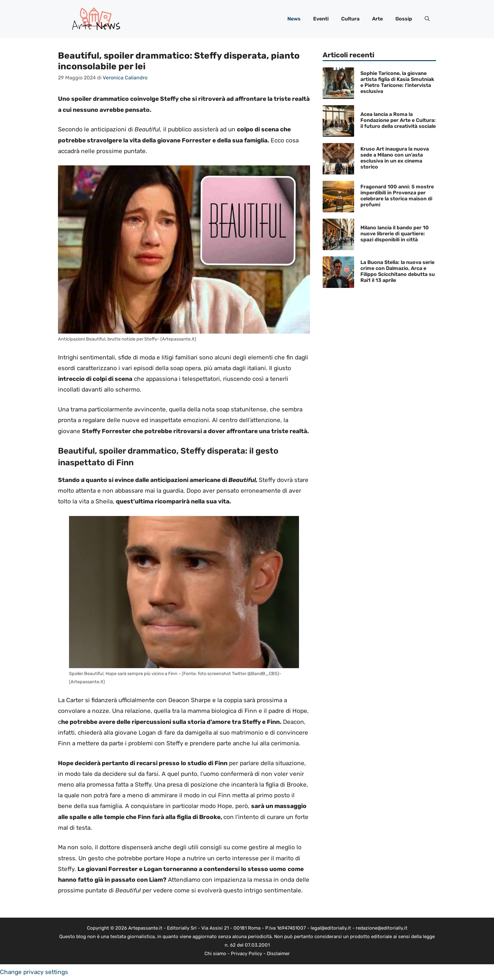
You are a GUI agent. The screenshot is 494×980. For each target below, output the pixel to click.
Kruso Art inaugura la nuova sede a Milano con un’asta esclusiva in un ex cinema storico (395, 158)
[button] (427, 19)
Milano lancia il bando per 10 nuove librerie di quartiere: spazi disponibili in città (395, 234)
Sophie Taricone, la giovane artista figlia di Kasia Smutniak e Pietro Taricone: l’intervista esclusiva (397, 82)
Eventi (321, 19)
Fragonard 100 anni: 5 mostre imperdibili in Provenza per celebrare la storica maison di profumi (397, 196)
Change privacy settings (34, 972)
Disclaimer (278, 954)
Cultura (350, 19)
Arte (377, 19)
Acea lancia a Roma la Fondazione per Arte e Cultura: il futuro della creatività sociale (398, 120)
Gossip (404, 19)
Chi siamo (215, 954)
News (294, 19)
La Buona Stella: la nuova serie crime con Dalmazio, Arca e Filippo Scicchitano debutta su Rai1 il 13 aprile (398, 271)
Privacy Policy (247, 954)
